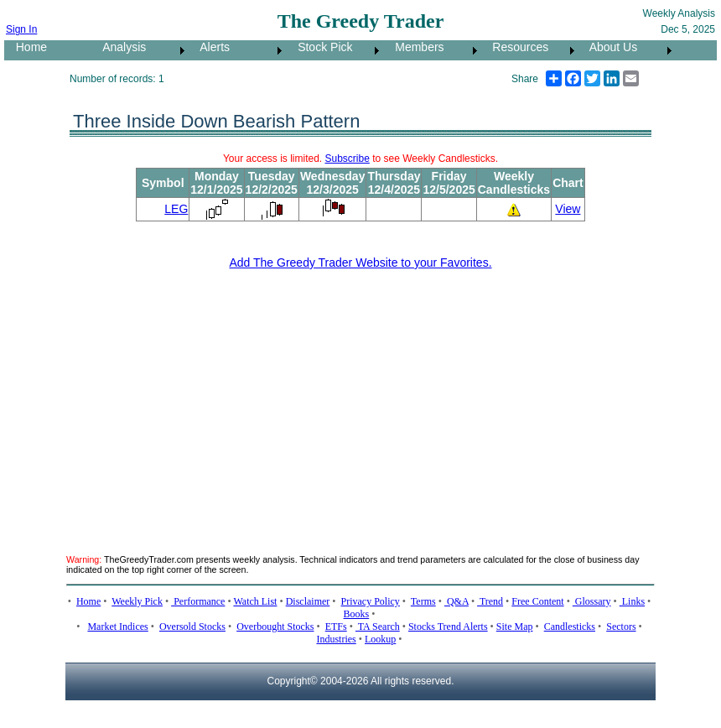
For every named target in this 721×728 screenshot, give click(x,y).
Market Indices (117, 627)
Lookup (380, 639)
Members (415, 47)
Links (632, 601)
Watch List (255, 601)
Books (357, 614)
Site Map (515, 627)
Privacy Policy (371, 601)
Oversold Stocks (192, 627)
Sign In (21, 29)
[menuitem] (48, 50)
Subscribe (348, 159)
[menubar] (340, 50)
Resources (516, 47)
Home (26, 47)
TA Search (378, 627)
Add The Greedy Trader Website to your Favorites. (360, 263)
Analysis (119, 47)
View (568, 209)
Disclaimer (308, 601)
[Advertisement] (256, 402)
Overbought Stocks (275, 627)
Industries (336, 639)
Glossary (592, 601)
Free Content (537, 601)
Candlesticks (570, 627)
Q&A (456, 601)
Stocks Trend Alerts (448, 627)
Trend (490, 601)
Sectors (621, 627)
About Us (609, 47)
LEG (176, 209)
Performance (198, 601)
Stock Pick (320, 47)
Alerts (210, 47)
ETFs (336, 627)
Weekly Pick (137, 601)
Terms (423, 601)
